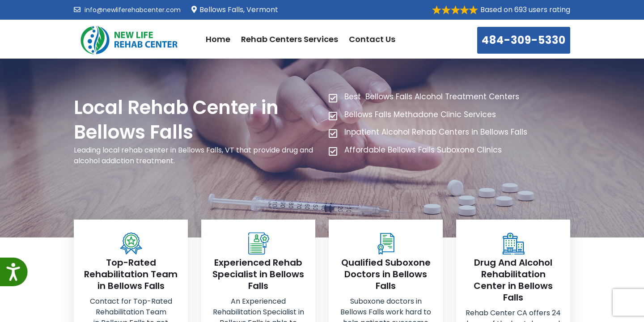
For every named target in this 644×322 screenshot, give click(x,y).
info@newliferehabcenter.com (127, 10)
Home (218, 39)
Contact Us (372, 39)
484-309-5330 (524, 40)
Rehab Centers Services (290, 39)
